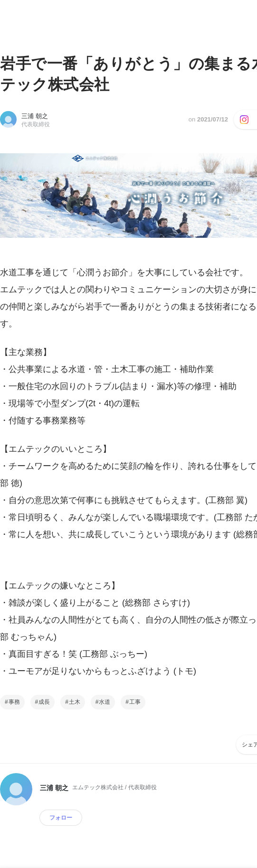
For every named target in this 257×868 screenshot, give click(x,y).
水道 (105, 702)
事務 (14, 702)
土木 (75, 702)
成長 (44, 702)
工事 (135, 702)
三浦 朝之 (35, 116)
